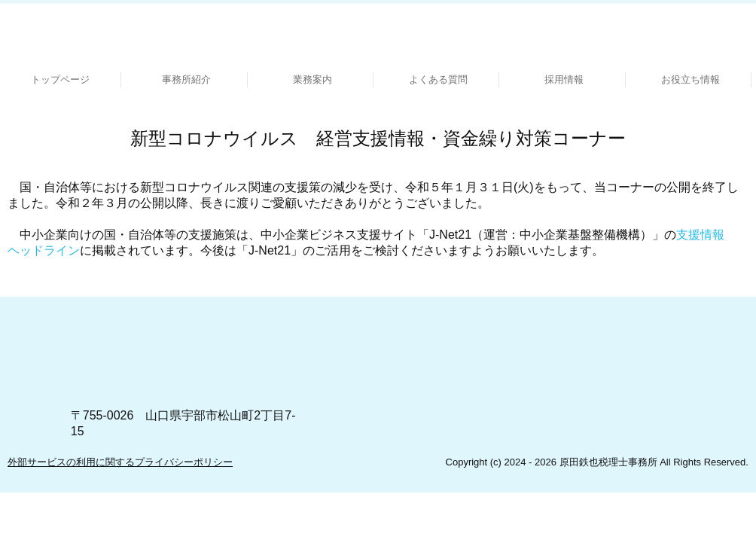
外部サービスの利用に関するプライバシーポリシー (120, 462)
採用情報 (564, 79)
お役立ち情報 (690, 79)
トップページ (60, 79)
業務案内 (312, 79)
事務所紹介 (186, 79)
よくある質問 (438, 79)
